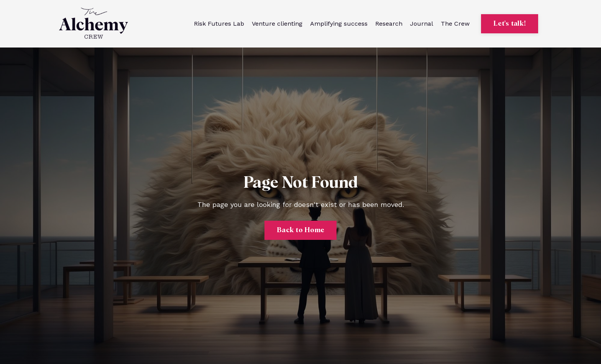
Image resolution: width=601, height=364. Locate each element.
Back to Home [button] (300, 230)
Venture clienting (277, 24)
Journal (422, 24)
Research (389, 24)
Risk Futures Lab (219, 24)
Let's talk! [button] (510, 24)
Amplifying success (339, 24)
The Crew (455, 24)
